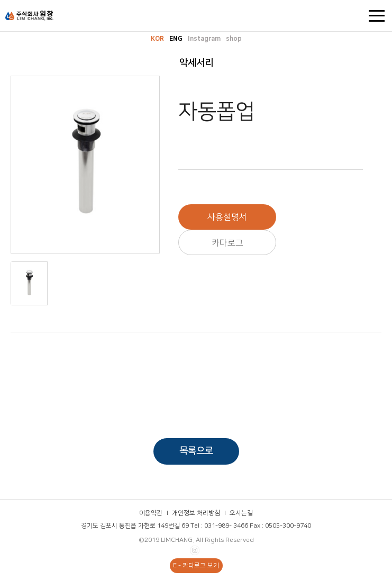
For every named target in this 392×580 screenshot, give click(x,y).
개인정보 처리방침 (196, 513)
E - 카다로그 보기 (196, 565)
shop (234, 39)
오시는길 (241, 513)
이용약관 (151, 513)
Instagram (204, 39)
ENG (176, 39)
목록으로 (196, 451)
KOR (157, 39)
